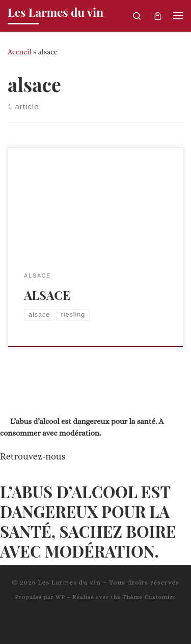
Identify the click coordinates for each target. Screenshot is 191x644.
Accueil (20, 52)
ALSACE (47, 295)
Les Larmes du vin (69, 582)
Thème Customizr (149, 597)
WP (60, 597)
